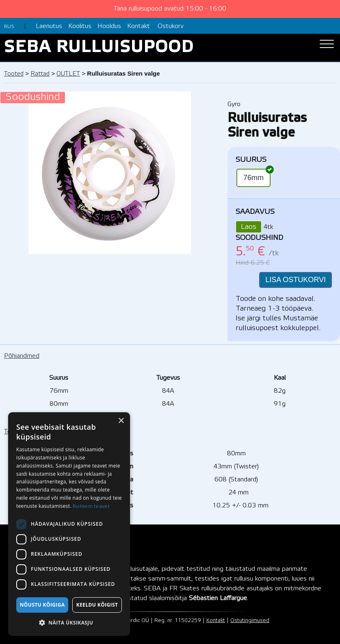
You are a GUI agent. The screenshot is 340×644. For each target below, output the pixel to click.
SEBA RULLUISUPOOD (99, 48)
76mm (257, 175)
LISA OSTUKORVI (296, 280)
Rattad (40, 74)
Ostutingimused (250, 621)
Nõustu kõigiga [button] (42, 605)
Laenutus (49, 26)
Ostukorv (171, 26)
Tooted (14, 74)
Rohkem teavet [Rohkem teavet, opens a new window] (91, 506)
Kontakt (139, 26)
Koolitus (80, 26)
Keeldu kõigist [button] (97, 605)
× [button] (121, 421)
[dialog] (69, 524)
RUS (9, 27)
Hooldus (109, 26)
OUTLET (68, 74)
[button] (69, 623)
